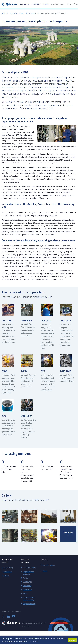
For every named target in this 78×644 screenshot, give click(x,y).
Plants (45, 571)
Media (25, 578)
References (32, 13)
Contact (69, 4)
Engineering (24, 4)
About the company (57, 4)
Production (36, 4)
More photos (68, 534)
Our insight (27, 582)
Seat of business (49, 565)
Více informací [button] (33, 641)
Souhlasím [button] (72, 640)
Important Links (29, 604)
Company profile (29, 568)
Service (45, 4)
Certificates (27, 590)
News (25, 594)
